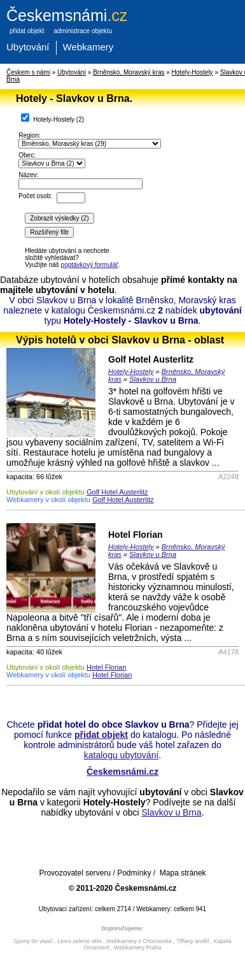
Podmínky (134, 873)
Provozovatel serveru (75, 873)
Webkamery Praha (137, 948)
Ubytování (28, 47)
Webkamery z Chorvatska (139, 941)
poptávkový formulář (90, 265)
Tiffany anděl (192, 941)
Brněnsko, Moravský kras (129, 72)
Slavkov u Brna (153, 379)
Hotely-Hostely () (52, 118)
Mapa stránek (183, 873)
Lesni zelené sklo (79, 941)
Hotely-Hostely (192, 72)
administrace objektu (83, 31)
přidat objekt (27, 31)
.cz (67, 15)
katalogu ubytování (122, 755)
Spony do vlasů (33, 941)
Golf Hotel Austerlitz (151, 359)
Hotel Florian (136, 535)
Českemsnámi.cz (122, 772)
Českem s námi (28, 72)
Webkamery (88, 47)
